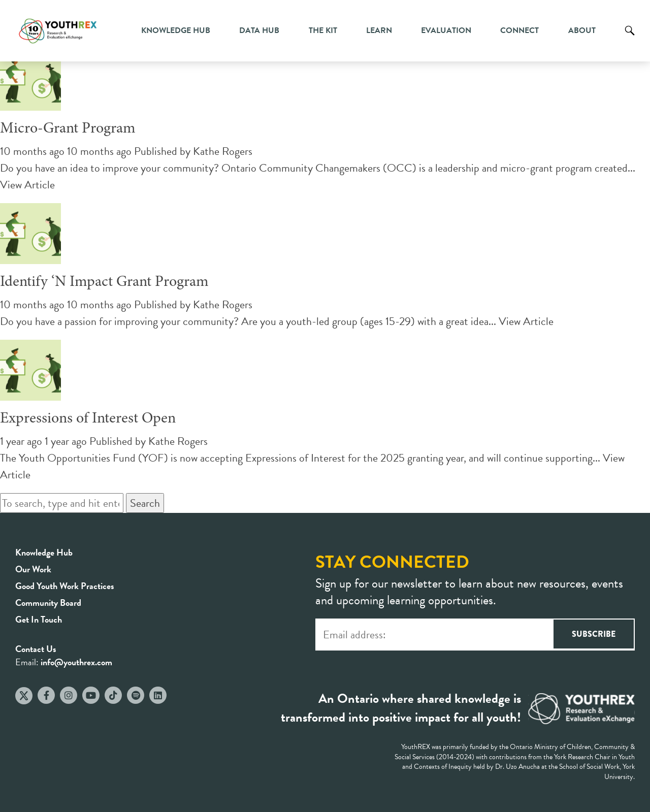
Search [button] (145, 503)
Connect (519, 30)
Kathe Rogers (223, 151)
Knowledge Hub (176, 30)
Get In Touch (39, 619)
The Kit (323, 30)
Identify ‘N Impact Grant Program (104, 282)
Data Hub (259, 30)
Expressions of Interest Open (88, 419)
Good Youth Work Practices (65, 586)
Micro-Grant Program (68, 129)
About (582, 30)
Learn (379, 30)
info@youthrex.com (76, 662)
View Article (27, 185)
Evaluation (446, 30)
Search (630, 38)
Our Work (33, 569)
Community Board (48, 603)
